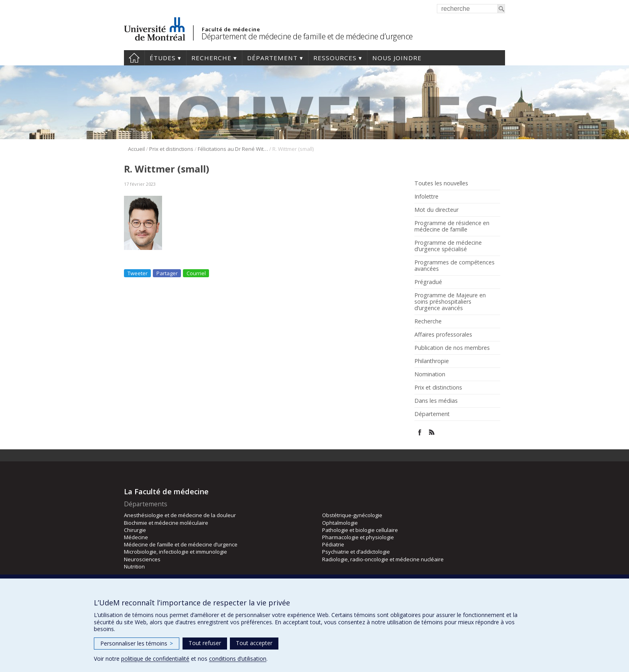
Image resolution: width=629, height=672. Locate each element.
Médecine (136, 537)
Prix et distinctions (171, 149)
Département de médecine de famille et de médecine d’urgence (307, 36)
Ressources (335, 58)
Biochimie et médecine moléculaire (166, 523)
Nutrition (134, 566)
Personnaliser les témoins (137, 643)
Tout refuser (205, 643)
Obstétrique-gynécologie (352, 515)
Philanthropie (432, 361)
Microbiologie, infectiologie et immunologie (176, 552)
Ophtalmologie (340, 523)
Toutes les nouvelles (441, 183)
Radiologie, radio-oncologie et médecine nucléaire (383, 559)
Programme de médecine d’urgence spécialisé (448, 246)
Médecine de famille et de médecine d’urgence (181, 544)
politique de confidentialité (155, 659)
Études (163, 58)
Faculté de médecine (231, 29)
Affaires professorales (443, 335)
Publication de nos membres (452, 348)
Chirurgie (135, 530)
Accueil (134, 58)
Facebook (420, 432)
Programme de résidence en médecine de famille (452, 226)
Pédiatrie (333, 544)
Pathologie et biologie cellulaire (360, 530)
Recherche (211, 58)
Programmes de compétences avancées (455, 266)
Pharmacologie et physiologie (358, 537)
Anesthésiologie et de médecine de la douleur (180, 515)
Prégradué (428, 282)
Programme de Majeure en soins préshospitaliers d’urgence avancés (450, 302)
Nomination (430, 374)
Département (272, 58)
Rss (432, 432)
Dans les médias (436, 401)
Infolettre (426, 197)
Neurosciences (142, 559)
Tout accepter (254, 643)
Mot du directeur (436, 210)
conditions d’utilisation (238, 659)
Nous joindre (397, 58)
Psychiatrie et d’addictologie (356, 552)
